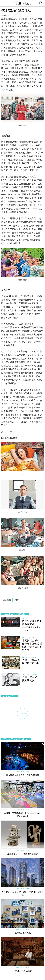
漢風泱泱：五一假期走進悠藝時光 (23, 854)
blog (25, 618)
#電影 (17, 600)
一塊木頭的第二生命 (23, 971)
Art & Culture (30, 638)
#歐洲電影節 (7, 600)
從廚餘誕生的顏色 (22, 933)
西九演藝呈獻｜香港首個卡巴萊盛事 (22, 775)
